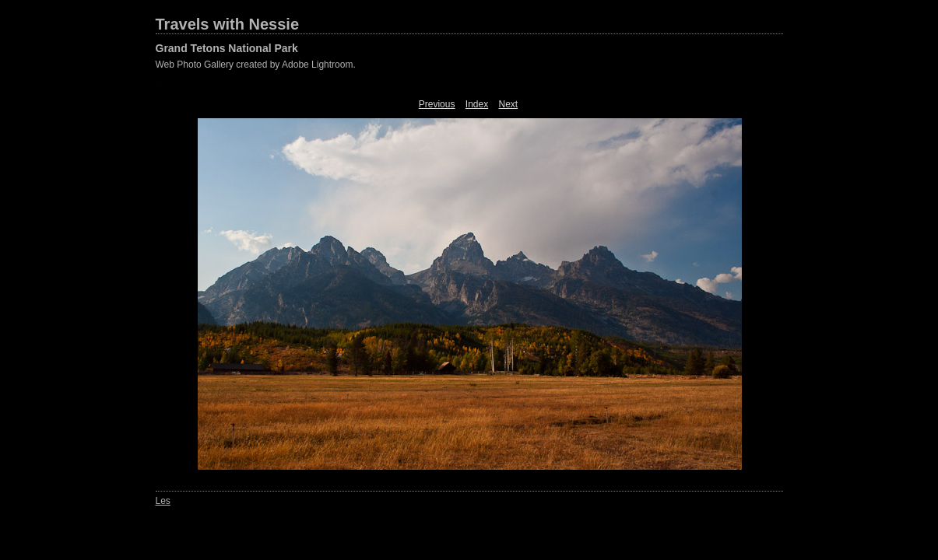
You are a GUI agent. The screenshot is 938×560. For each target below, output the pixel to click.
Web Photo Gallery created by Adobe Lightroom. (256, 65)
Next (509, 104)
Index (477, 104)
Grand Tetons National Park (227, 48)
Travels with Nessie (228, 24)
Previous (437, 104)
